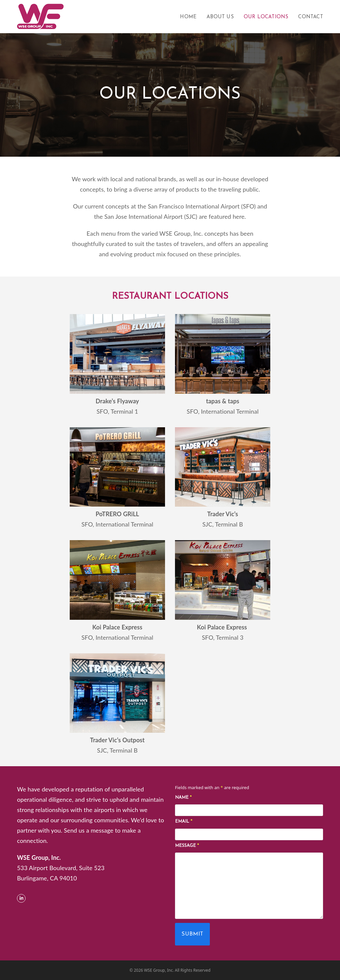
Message (187, 846)
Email (184, 821)
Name (183, 798)
